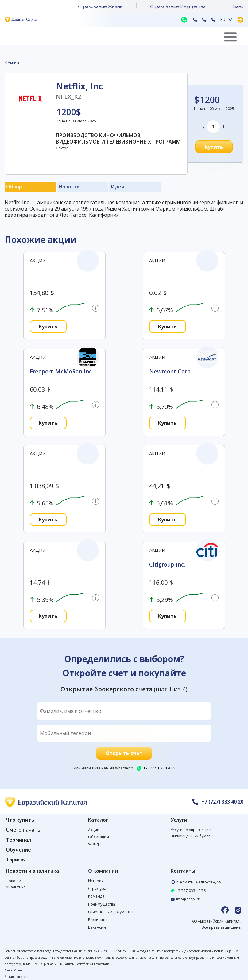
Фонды (95, 844)
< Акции (12, 63)
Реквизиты (98, 920)
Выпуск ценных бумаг (190, 836)
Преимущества (102, 904)
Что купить (20, 820)
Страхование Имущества (178, 6)
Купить (214, 147)
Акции (94, 830)
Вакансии (97, 927)
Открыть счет (124, 753)
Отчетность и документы (111, 912)
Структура (97, 889)
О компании (103, 871)
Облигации (99, 837)
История (96, 881)
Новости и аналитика (32, 871)
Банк (238, 6)
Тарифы (16, 860)
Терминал (18, 840)
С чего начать (23, 830)
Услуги (179, 820)
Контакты (183, 871)
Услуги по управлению (191, 830)
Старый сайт (14, 970)
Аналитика (16, 887)
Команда (96, 896)
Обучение (18, 850)
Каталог (98, 820)
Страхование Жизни (100, 6)
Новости (14, 881)
